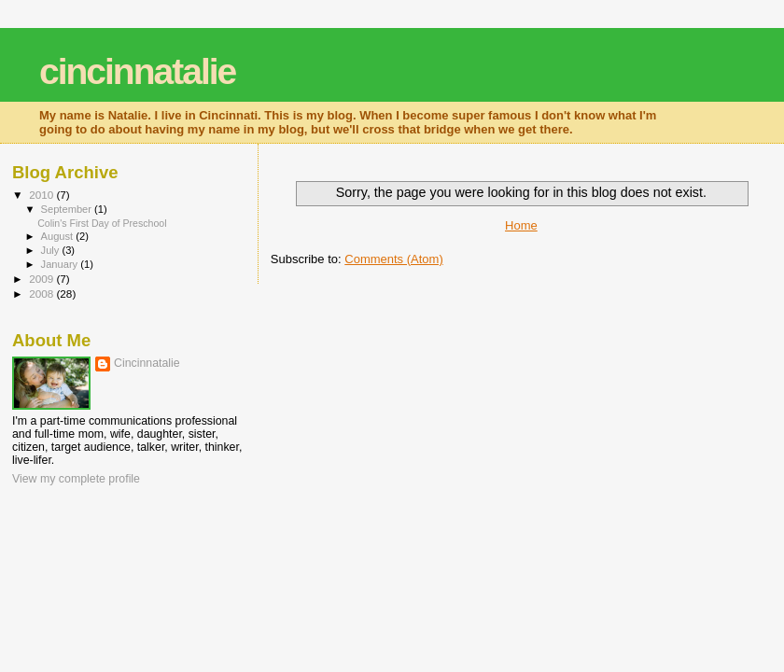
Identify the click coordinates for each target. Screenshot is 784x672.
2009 (42, 279)
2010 (42, 195)
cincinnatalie (137, 71)
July (52, 250)
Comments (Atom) (393, 259)
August (59, 236)
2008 (42, 294)
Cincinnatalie (147, 363)
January (61, 264)
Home (521, 225)
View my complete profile (76, 479)
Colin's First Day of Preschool (102, 223)
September (68, 209)
